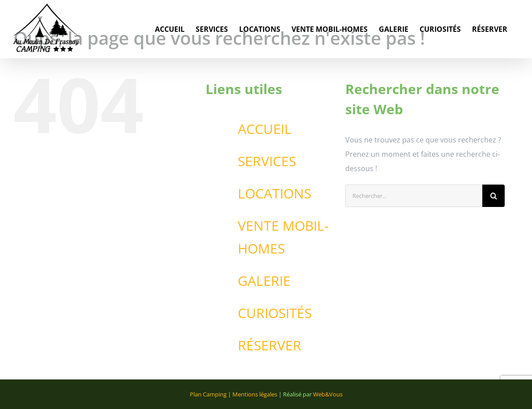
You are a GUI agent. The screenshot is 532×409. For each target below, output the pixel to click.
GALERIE (264, 281)
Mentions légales (255, 394)
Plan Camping (208, 394)
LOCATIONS (275, 193)
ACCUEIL (265, 129)
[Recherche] (493, 196)
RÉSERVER (270, 345)
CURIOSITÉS (275, 313)
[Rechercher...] (414, 196)
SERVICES (267, 161)
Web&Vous (328, 394)
